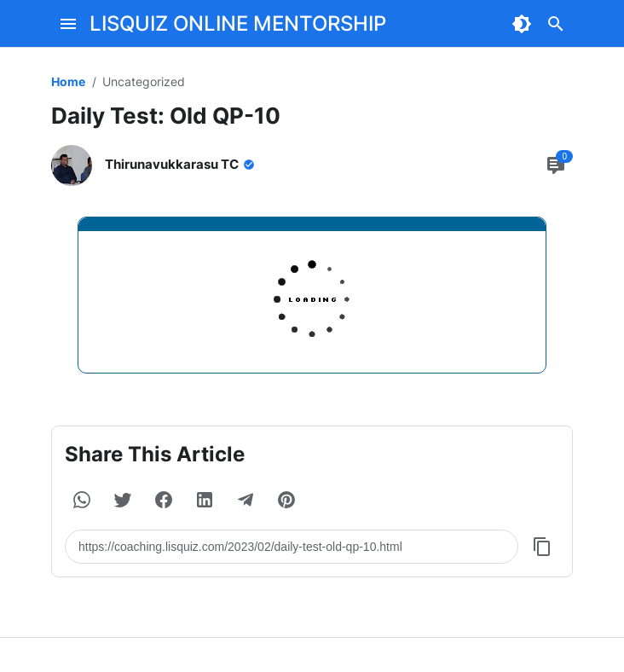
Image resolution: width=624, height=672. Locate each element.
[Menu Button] (68, 24)
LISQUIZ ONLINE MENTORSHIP (238, 23)
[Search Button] (556, 24)
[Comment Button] (556, 165)
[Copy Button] (542, 547)
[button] (82, 500)
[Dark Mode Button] (522, 24)
